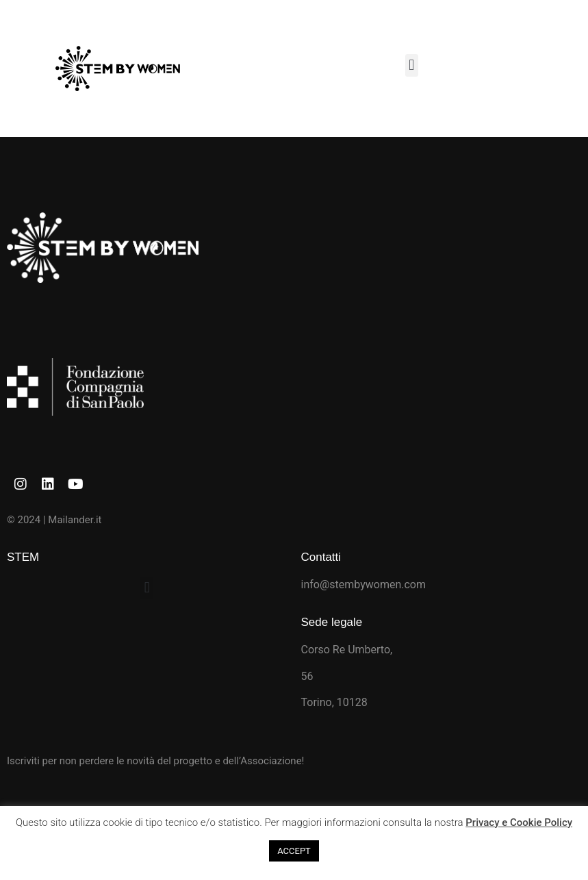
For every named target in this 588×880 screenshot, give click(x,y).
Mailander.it (75, 520)
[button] (412, 65)
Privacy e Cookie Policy (519, 822)
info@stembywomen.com (364, 584)
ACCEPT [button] (294, 851)
